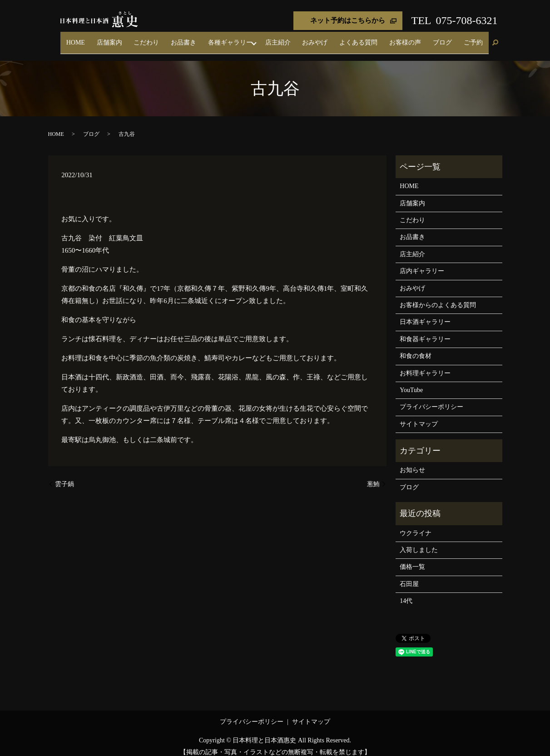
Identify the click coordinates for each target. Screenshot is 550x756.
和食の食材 (416, 348)
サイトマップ (419, 416)
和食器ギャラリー (425, 331)
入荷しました (419, 542)
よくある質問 (386, 38)
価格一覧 (412, 559)
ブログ (454, 38)
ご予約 (477, 38)
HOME (152, 38)
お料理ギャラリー (425, 365)
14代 (406, 593)
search (495, 39)
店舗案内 (178, 38)
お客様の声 (425, 38)
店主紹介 (321, 38)
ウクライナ (416, 525)
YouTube (411, 382)
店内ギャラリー (422, 263)
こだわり (207, 38)
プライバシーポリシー (431, 399)
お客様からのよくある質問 (438, 297)
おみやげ (351, 38)
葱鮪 (373, 476)
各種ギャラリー (275, 38)
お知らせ (412, 462)
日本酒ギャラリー (425, 314)
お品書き (236, 38)
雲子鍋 (64, 476)
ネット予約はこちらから (348, 20)
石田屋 (409, 576)
